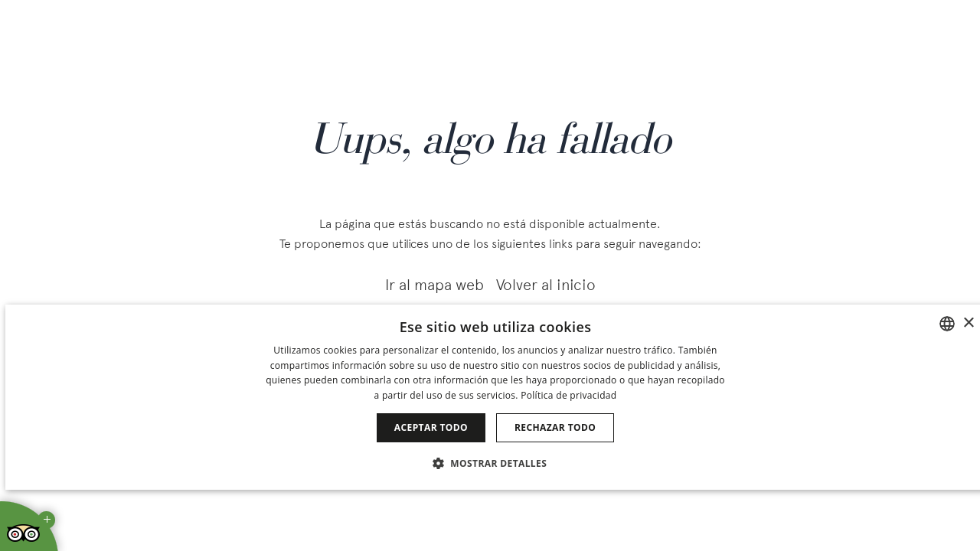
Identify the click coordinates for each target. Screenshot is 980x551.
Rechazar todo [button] (555, 427)
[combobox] (947, 324)
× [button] (968, 323)
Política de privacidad (568, 395)
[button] (495, 463)
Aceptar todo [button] (431, 427)
